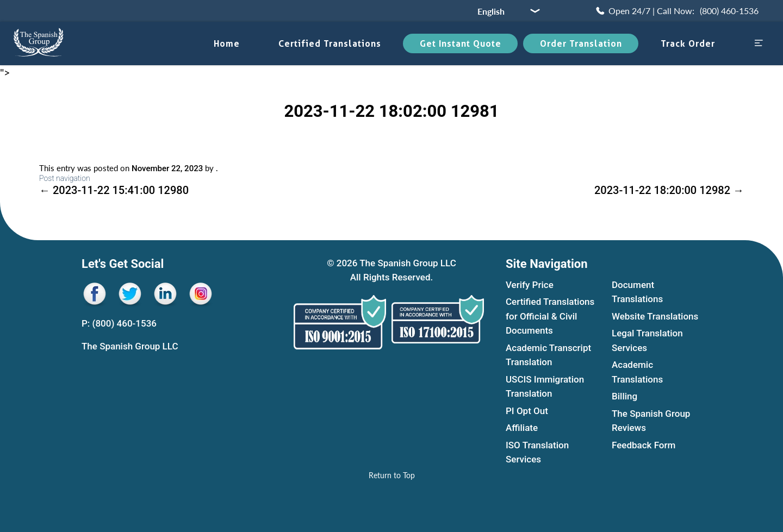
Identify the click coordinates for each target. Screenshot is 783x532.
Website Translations (655, 316)
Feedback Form (644, 445)
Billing (624, 397)
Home (227, 43)
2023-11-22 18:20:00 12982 (669, 190)
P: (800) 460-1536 (119, 323)
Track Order (688, 43)
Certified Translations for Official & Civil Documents (550, 317)
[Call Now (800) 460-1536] (676, 11)
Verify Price (530, 285)
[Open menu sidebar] (759, 44)
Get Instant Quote (461, 43)
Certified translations (330, 43)
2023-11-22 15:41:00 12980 (114, 190)
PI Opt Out (527, 411)
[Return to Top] (392, 475)
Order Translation (581, 43)
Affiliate (522, 428)
